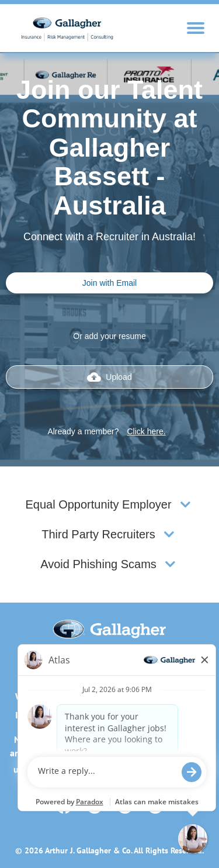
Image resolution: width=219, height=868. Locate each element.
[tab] (109, 505)
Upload (109, 377)
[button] (185, 505)
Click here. (146, 431)
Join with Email (109, 283)
